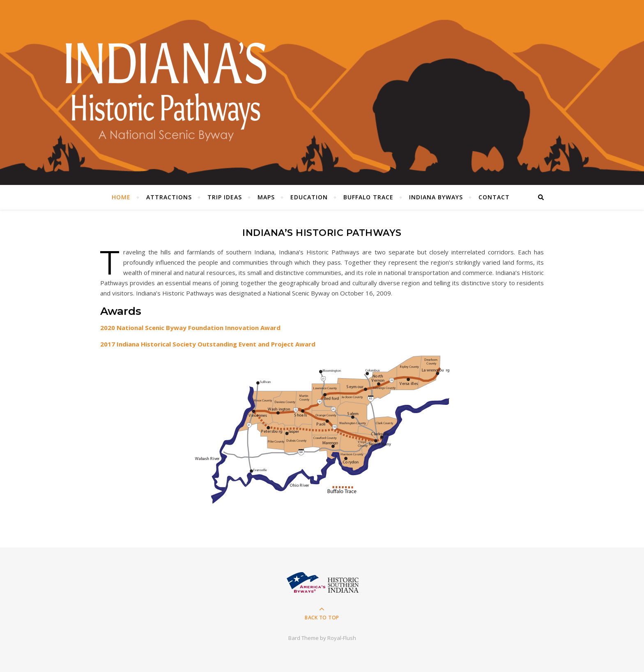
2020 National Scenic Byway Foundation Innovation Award (190, 328)
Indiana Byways (436, 197)
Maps (266, 197)
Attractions (169, 197)
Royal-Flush (342, 638)
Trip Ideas (225, 197)
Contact (494, 197)
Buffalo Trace (368, 197)
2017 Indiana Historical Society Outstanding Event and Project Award (208, 344)
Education (309, 197)
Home (121, 197)
